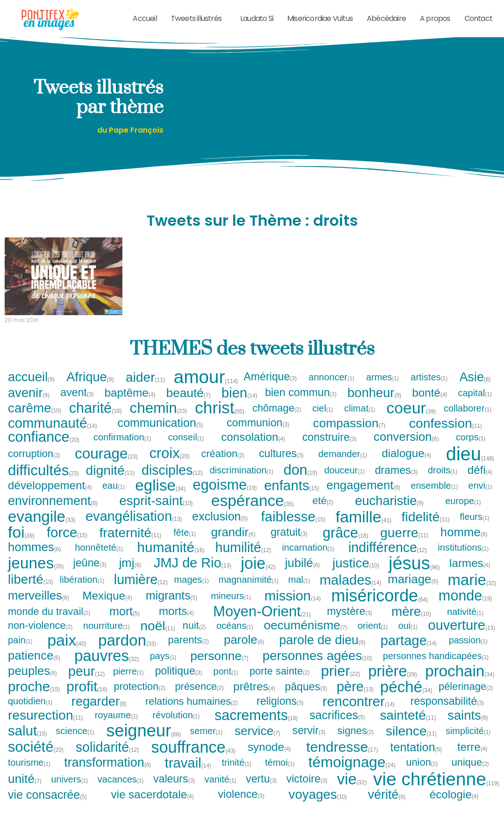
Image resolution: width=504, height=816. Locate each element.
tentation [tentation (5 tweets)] (417, 758)
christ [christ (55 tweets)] (220, 418)
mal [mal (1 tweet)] (299, 590)
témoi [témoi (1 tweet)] (280, 773)
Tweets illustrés (198, 18)
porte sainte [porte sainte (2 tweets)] (280, 681)
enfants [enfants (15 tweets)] (291, 496)
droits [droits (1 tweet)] (443, 481)
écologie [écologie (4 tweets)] (454, 805)
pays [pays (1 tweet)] (163, 666)
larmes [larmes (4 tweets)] (470, 573)
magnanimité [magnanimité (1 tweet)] (249, 590)
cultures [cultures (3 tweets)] (281, 464)
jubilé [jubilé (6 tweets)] (302, 573)
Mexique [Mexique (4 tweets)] (108, 606)
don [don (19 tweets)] (300, 481)
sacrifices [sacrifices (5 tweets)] (338, 725)
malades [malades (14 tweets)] (351, 590)
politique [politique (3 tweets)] (179, 682)
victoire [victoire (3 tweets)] (307, 789)
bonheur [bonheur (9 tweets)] (375, 403)
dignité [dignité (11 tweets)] (110, 481)
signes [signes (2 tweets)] (356, 741)
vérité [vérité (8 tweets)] (387, 805)
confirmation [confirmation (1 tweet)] (123, 448)
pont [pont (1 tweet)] (226, 681)
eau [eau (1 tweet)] (114, 496)
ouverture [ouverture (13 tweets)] (462, 636)
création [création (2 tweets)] (223, 464)
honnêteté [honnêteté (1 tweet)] (99, 558)
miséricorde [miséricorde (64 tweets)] (380, 606)
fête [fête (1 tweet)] (185, 543)
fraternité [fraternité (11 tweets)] (130, 543)
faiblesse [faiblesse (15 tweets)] (293, 527)
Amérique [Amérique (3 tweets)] (271, 388)
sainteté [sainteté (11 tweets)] (408, 726)
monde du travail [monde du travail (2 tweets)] (49, 622)
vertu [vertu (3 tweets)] (262, 789)
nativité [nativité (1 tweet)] (466, 622)
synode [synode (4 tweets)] (269, 758)
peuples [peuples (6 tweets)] (33, 681)
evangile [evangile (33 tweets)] (42, 527)
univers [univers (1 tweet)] (70, 789)
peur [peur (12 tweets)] (87, 682)
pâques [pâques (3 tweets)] (306, 697)
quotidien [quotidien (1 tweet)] (30, 712)
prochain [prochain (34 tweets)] (460, 682)
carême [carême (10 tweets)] (34, 418)
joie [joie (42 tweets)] (258, 573)
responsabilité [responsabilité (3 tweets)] (447, 711)
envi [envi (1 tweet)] (480, 496)
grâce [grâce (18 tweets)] (345, 543)
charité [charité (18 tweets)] (96, 418)
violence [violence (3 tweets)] (241, 805)
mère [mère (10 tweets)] (411, 622)
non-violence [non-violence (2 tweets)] (40, 636)
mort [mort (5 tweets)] (125, 622)
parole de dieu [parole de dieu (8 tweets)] (323, 651)
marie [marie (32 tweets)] (472, 590)
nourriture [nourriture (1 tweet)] (107, 636)
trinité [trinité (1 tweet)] (237, 773)
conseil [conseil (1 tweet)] (186, 448)
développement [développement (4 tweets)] (50, 496)
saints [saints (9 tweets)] (468, 725)
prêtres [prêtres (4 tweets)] (255, 697)
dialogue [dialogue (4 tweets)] (407, 464)
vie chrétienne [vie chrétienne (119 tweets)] (436, 790)
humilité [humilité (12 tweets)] (243, 558)
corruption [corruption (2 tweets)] (34, 464)
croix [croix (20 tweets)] (170, 464)
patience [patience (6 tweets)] (34, 666)
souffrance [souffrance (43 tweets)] (193, 757)
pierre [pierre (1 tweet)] (129, 681)
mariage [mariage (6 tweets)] (413, 590)
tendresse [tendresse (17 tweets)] (342, 758)
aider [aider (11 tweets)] (145, 387)
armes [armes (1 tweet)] (383, 387)
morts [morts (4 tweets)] (177, 622)
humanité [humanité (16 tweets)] (171, 558)
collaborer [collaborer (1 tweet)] (468, 418)
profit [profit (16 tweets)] (87, 697)
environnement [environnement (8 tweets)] (53, 511)
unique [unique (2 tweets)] (470, 773)
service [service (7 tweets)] (258, 741)
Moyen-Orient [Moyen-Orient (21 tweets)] (262, 622)
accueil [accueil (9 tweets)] (32, 388)
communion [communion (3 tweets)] (258, 434)
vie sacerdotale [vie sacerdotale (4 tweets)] (153, 805)
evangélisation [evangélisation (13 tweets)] (134, 527)
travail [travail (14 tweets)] (188, 773)
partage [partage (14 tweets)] (409, 651)
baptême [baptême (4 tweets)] (130, 403)
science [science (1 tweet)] (75, 741)
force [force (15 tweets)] (67, 543)
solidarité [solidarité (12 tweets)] (108, 758)
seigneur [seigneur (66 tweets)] (144, 741)
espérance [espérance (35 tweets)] (253, 511)
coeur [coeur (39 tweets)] (411, 418)
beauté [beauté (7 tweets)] (189, 403)
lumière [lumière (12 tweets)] (141, 590)
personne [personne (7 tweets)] (220, 666)
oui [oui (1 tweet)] (408, 636)
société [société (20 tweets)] (36, 758)
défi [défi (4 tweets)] (480, 481)
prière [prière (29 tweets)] (393, 682)
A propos (435, 18)
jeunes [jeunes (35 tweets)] (36, 574)
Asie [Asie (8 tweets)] (475, 388)
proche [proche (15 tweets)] (34, 697)
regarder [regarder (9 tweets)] (99, 711)
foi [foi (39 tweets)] (21, 543)
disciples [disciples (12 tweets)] (172, 481)
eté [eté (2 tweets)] (323, 512)
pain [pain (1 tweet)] (20, 651)
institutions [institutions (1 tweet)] (464, 558)
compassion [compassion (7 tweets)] (350, 433)
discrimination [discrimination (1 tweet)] (242, 481)
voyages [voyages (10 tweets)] (318, 805)
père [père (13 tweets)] (355, 697)
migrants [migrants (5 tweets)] (172, 606)
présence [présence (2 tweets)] (200, 697)
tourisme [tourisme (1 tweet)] (30, 773)
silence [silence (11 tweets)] (411, 741)
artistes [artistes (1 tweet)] (430, 387)
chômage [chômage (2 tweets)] (277, 418)
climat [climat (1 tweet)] (360, 418)
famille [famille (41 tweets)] (363, 527)
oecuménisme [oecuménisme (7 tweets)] (306, 636)
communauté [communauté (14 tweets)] (52, 434)
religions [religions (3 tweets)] (280, 711)
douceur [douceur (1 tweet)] (345, 481)
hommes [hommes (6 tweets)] (35, 558)
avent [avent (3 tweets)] (77, 403)
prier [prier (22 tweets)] (341, 682)
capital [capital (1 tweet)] (475, 404)
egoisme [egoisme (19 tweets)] (225, 496)
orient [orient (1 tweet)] (373, 636)
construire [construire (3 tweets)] (329, 448)
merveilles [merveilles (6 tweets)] (39, 606)
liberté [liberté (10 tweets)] (30, 590)
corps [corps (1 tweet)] (471, 448)
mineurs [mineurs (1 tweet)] (231, 606)
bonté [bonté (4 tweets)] (430, 403)
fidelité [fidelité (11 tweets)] (426, 527)
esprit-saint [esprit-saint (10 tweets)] (156, 512)
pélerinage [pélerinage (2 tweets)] (466, 697)
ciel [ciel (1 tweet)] (323, 418)
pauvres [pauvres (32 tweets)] (107, 666)
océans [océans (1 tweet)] (235, 636)
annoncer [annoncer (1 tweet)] (332, 387)
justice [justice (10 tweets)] (356, 573)
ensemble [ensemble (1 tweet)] (435, 496)
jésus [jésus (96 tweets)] (414, 573)
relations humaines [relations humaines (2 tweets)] (192, 712)
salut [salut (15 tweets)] (27, 741)
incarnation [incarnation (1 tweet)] (309, 558)
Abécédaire (386, 18)
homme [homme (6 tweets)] (464, 543)
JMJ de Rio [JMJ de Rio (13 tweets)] (192, 574)
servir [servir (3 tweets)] (309, 741)
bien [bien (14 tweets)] (239, 403)
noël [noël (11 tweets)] (158, 636)
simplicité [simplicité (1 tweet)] (468, 741)
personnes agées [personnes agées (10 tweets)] (317, 666)
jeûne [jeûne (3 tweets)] (90, 574)
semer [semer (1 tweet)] (207, 741)
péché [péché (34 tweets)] (406, 697)
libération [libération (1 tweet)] (82, 590)
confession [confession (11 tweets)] (446, 433)
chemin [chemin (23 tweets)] (158, 418)
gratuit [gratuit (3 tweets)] (289, 543)
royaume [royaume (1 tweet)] (117, 726)
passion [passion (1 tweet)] (468, 651)
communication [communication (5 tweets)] (161, 434)
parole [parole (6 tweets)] (244, 651)
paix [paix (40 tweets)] (67, 651)
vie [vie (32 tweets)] (352, 790)
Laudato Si (257, 18)
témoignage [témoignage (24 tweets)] (352, 773)
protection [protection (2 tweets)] (140, 697)
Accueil (144, 18)
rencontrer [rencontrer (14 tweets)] (359, 711)
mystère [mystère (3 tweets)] (349, 622)
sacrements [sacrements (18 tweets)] (256, 726)
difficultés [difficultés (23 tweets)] (43, 481)
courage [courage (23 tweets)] (106, 464)
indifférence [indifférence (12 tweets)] (387, 558)
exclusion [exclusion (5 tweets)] (220, 527)
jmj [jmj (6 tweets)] (131, 573)
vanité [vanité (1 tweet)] (221, 789)
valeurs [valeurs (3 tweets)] (174, 789)
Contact (478, 18)
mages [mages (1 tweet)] (192, 590)
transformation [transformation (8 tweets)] (108, 773)
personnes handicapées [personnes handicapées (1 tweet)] (436, 666)
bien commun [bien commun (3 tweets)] (301, 403)
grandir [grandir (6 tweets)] (233, 543)
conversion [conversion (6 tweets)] (407, 448)
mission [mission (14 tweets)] (292, 606)
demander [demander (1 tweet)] (343, 464)
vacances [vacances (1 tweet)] (121, 789)
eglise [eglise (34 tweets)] (160, 496)
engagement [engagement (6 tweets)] (364, 496)
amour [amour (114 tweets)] (206, 388)
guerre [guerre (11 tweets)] (404, 543)
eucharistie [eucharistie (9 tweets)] (390, 511)
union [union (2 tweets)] (422, 773)
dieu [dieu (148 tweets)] (470, 464)
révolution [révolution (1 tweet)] (177, 726)
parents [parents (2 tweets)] (189, 651)
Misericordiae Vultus (320, 18)
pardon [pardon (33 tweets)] (127, 651)
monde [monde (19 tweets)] (465, 606)
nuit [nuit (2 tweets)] (194, 636)
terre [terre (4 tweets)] (473, 758)
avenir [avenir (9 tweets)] (29, 403)
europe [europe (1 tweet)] (464, 512)
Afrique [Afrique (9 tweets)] (91, 388)
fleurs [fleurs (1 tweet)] (475, 527)
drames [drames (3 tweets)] (396, 481)
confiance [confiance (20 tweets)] (44, 448)
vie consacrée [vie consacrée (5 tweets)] (48, 805)
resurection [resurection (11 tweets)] (45, 726)
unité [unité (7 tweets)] (25, 789)
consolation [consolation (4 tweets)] (253, 447)
